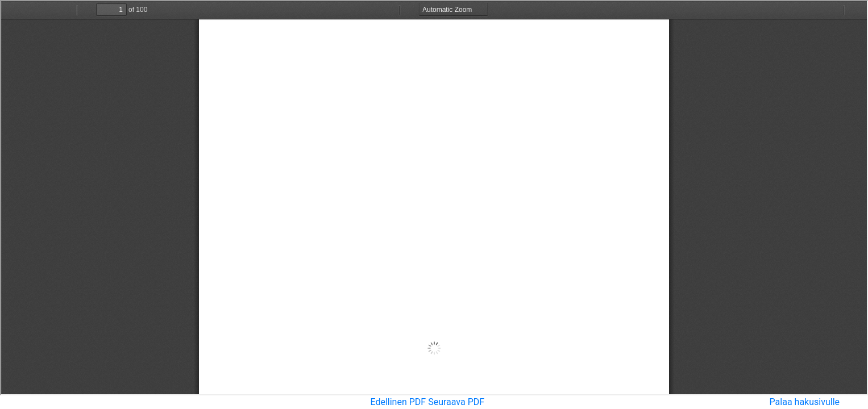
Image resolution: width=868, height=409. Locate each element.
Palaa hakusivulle (805, 402)
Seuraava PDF (456, 402)
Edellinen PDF (398, 402)
